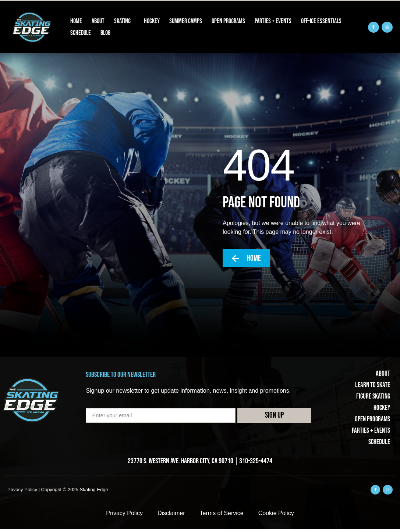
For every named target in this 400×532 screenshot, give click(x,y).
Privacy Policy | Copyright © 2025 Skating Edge (58, 492)
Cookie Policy (276, 516)
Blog (105, 33)
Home (76, 21)
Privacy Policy (124, 516)
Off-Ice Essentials (321, 21)
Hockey (152, 21)
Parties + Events (273, 21)
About (98, 21)
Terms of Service (222, 516)
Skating (124, 21)
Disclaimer (171, 516)
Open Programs (228, 21)
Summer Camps (186, 21)
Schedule (81, 33)
